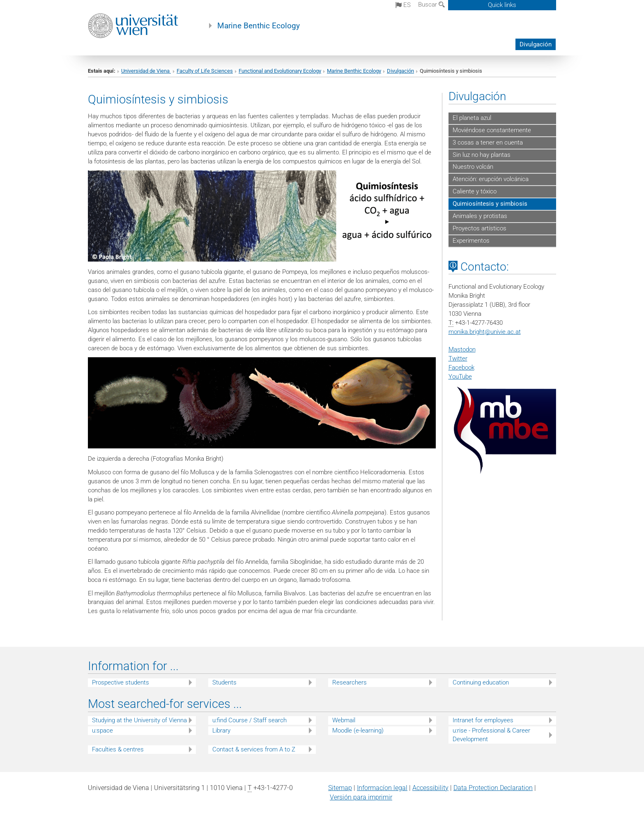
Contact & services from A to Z (254, 749)
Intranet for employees (483, 720)
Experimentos (471, 241)
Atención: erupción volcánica (491, 179)
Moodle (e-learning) (358, 731)
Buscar (431, 5)
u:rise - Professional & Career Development (491, 735)
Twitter (458, 358)
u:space (102, 731)
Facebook (461, 368)
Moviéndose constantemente (492, 130)
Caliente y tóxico (475, 191)
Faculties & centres (118, 749)
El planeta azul (472, 118)
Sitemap (340, 788)
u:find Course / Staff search (250, 720)
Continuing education (481, 682)
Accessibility (430, 788)
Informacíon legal (382, 788)
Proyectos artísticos (480, 228)
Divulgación (536, 44)
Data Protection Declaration (493, 788)
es (403, 5)
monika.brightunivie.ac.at (485, 332)
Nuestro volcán (473, 167)
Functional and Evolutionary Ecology (280, 71)
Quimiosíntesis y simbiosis (490, 204)
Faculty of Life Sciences (205, 71)
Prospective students (121, 682)
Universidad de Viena (146, 71)
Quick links (502, 5)
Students (224, 682)
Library (221, 731)
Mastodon (462, 349)
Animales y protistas (480, 216)
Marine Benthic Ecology (259, 26)
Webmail (344, 720)
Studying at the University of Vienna (139, 720)
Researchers (350, 682)
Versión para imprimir (361, 797)
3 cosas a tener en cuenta (488, 142)
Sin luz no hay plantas (482, 155)
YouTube (460, 377)
